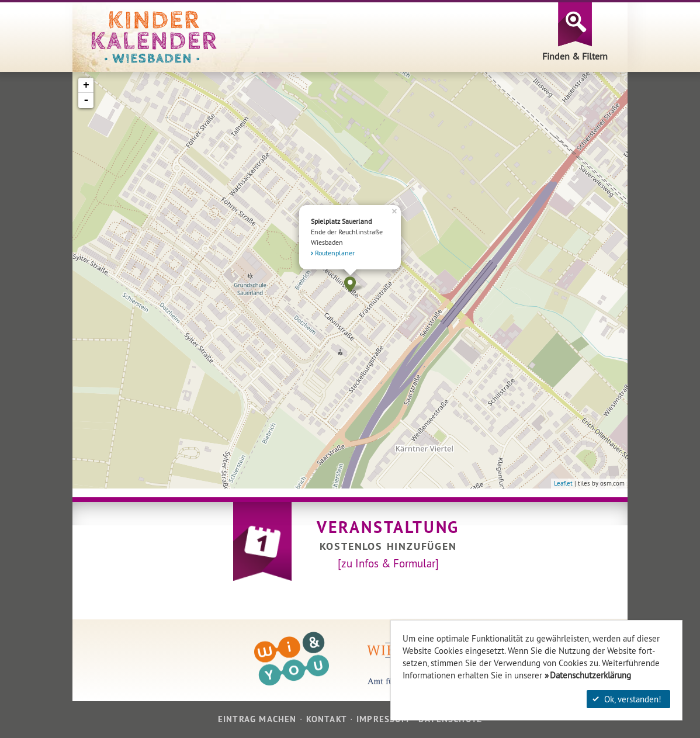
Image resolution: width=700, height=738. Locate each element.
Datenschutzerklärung (590, 675)
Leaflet (563, 483)
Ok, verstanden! (627, 699)
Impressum (383, 719)
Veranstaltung (388, 527)
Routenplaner (335, 253)
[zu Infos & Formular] (388, 563)
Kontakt (327, 719)
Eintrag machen (257, 719)
